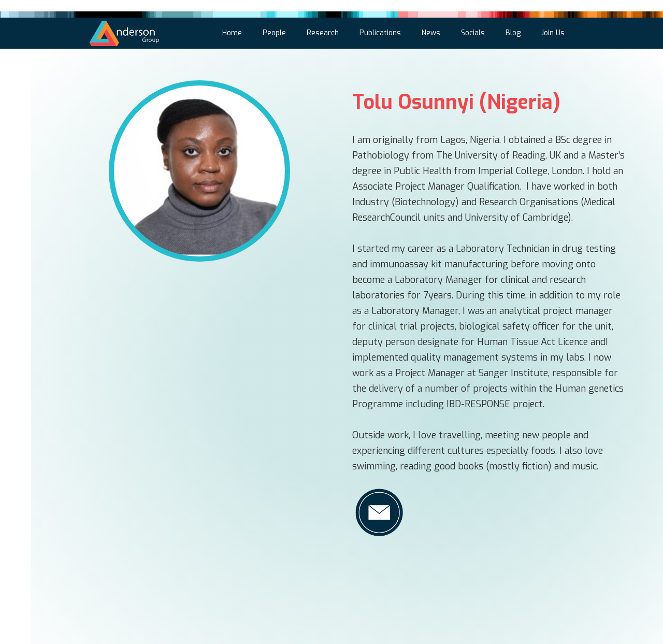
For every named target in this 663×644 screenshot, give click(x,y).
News (431, 33)
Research (323, 33)
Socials (473, 33)
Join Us (553, 33)
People (274, 33)
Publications (380, 33)
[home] (125, 32)
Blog (513, 33)
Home (232, 33)
